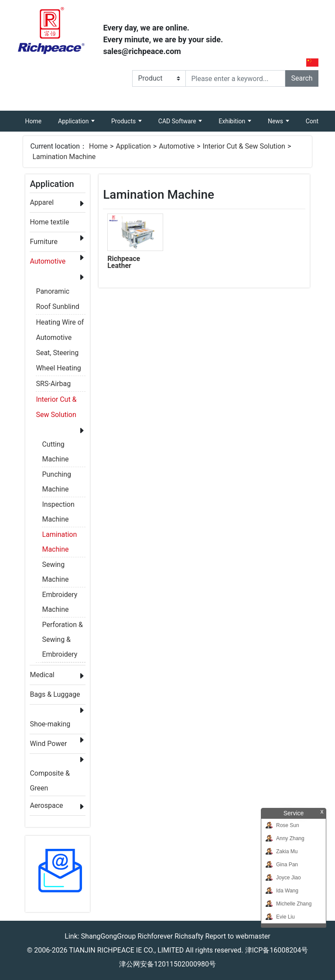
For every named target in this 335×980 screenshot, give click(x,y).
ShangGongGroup (109, 936)
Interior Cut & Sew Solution (244, 146)
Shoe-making (50, 724)
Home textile (49, 222)
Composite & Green (50, 775)
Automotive (177, 146)
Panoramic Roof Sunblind (57, 293)
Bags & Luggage (55, 694)
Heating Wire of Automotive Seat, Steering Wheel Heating (60, 324)
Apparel (42, 202)
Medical (42, 675)
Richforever (155, 936)
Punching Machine (56, 476)
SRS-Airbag (53, 384)
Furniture (43, 242)
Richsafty (189, 936)
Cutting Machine (55, 446)
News (276, 121)
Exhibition (232, 121)
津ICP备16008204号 (277, 950)
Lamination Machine (64, 157)
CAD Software (178, 121)
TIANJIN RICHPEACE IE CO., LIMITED (126, 950)
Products (124, 121)
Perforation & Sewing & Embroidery (62, 626)
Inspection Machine (58, 506)
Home (37, 118)
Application (74, 121)
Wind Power (48, 744)
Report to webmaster (238, 936)
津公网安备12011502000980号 (167, 964)
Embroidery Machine (60, 596)
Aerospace (46, 805)
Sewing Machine (55, 566)
